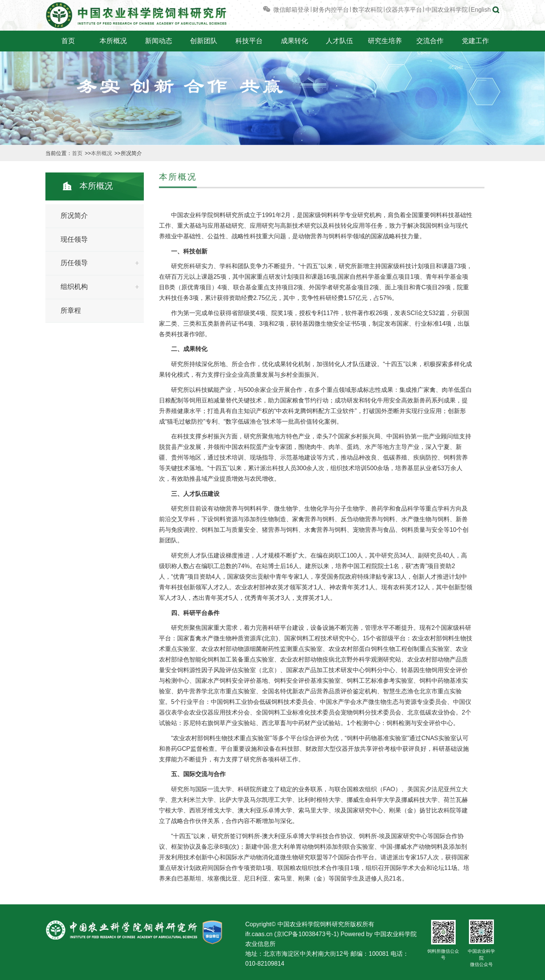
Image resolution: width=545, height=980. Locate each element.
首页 (68, 41)
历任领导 (74, 263)
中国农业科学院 (447, 10)
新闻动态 (159, 41)
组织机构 (74, 287)
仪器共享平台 (404, 10)
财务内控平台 (331, 10)
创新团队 (204, 41)
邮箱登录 (297, 10)
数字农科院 (367, 10)
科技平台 (249, 41)
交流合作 (430, 41)
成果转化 (294, 41)
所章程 (71, 311)
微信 (274, 10)
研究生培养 (385, 41)
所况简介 (74, 216)
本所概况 (113, 41)
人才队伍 (339, 41)
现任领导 (74, 239)
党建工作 (475, 41)
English (481, 10)
